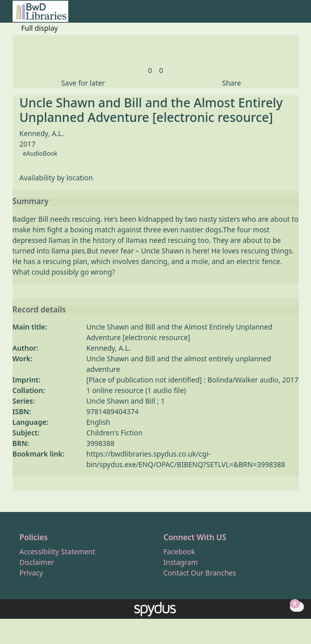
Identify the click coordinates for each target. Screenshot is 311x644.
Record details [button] (39, 310)
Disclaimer (37, 562)
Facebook (179, 552)
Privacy (31, 573)
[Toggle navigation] (294, 15)
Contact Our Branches (200, 573)
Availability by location (56, 178)
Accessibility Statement (58, 552)
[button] (281, 15)
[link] (150, 70)
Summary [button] (31, 202)
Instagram (181, 562)
